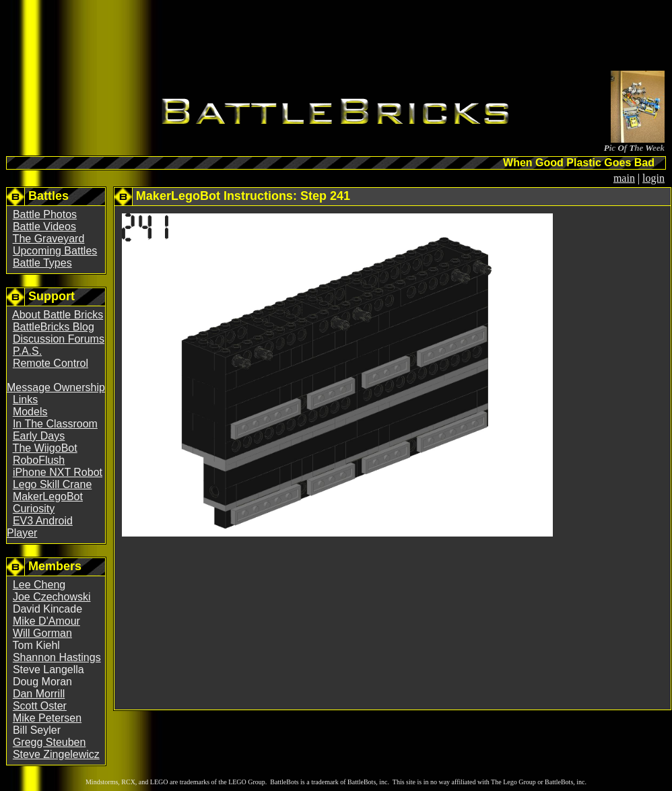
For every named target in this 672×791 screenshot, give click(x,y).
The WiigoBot (45, 448)
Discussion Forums (59, 339)
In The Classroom (55, 424)
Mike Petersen (47, 718)
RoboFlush (39, 460)
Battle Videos (44, 227)
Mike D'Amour (46, 621)
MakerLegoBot (48, 496)
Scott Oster (40, 706)
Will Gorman (42, 633)
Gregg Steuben (49, 742)
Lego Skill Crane (52, 484)
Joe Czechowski (52, 597)
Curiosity (34, 509)
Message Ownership (56, 387)
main (624, 178)
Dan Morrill (39, 694)
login (653, 178)
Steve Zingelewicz (56, 754)
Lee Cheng (39, 585)
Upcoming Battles (55, 251)
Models (30, 412)
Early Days (39, 436)
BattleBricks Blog (54, 327)
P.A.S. (27, 351)
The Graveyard (49, 239)
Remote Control (51, 363)
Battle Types (42, 263)
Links (25, 400)
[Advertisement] (336, 38)
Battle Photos (45, 214)
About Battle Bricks (58, 315)
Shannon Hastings (57, 657)
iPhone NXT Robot (58, 472)
